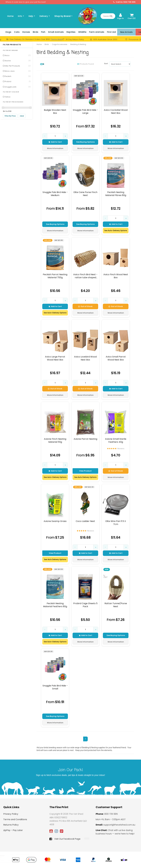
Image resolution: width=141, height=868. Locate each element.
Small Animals (56, 32)
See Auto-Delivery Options (116, 230)
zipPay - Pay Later (13, 830)
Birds (36, 32)
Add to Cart (55, 142)
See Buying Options (85, 142)
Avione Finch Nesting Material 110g (55, 440)
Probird (18, 81)
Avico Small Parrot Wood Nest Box (116, 358)
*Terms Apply (56, 39)
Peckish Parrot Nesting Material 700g (55, 276)
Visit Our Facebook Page (65, 839)
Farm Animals (97, 32)
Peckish (18, 76)
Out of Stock (85, 306)
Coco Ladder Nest (85, 521)
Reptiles (71, 32)
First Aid (111, 32)
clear (22, 116)
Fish (43, 32)
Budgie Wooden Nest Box (55, 111)
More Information (55, 148)
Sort (106, 64)
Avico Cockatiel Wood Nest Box (116, 111)
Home (10, 16)
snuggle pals (18, 87)
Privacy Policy (11, 814)
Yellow (8, 97)
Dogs (8, 32)
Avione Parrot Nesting (85, 439)
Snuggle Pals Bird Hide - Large (85, 111)
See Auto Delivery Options (85, 477)
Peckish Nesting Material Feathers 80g (55, 605)
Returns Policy (11, 825)
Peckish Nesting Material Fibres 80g (116, 194)
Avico (18, 55)
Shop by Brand (63, 16)
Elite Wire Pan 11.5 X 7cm (116, 523)
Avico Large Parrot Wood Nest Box (55, 358)
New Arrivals (126, 32)
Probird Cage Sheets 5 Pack (85, 605)
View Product (85, 471)
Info (21, 16)
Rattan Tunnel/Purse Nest (116, 605)
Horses (26, 32)
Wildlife (82, 32)
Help (32, 16)
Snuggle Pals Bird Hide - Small (55, 687)
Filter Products (12, 45)
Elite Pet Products (18, 66)
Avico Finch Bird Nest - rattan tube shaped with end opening (85, 276)
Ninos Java (18, 71)
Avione (18, 61)
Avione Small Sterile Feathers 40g (116, 440)
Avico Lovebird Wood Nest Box (85, 358)
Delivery (45, 16)
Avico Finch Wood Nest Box (116, 276)
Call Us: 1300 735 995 (124, 2)
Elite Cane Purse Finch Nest (85, 194)
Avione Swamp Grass (55, 521)
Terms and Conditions (15, 819)
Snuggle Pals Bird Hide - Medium (55, 194)
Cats (17, 32)
